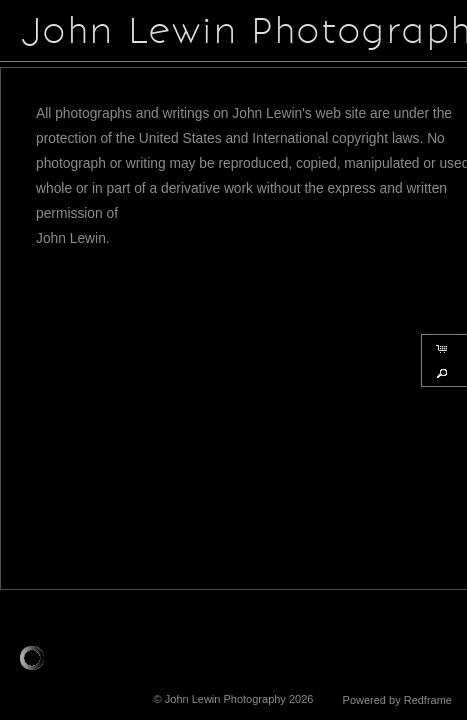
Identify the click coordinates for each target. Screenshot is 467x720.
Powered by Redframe (397, 700)
